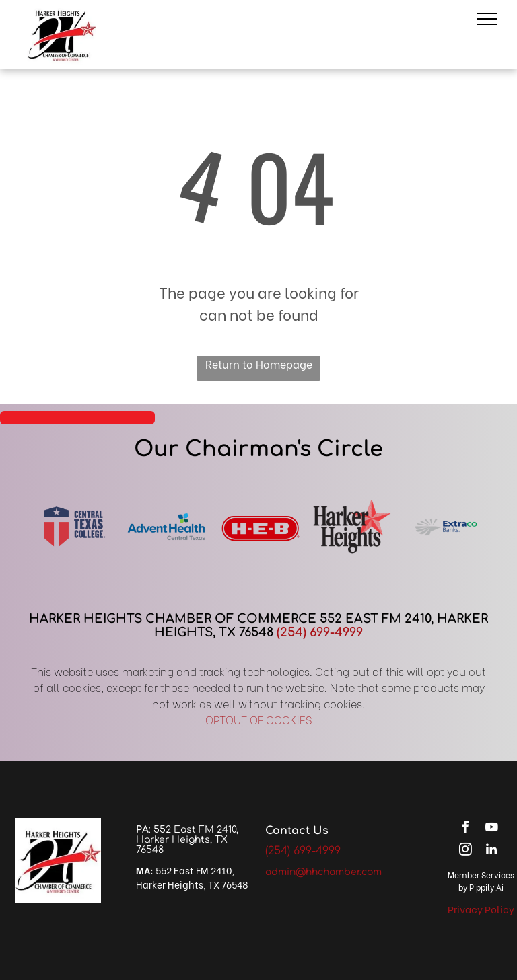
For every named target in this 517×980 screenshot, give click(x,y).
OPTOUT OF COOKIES (259, 719)
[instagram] (465, 851)
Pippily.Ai (486, 887)
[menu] (487, 19)
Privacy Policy (481, 909)
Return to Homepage (259, 364)
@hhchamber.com (339, 872)
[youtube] (491, 829)
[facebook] (465, 829)
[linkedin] (491, 851)
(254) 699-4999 (320, 632)
